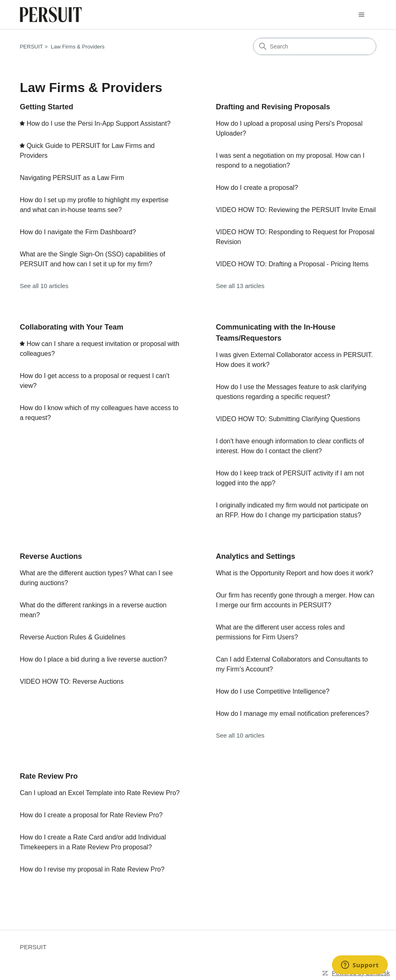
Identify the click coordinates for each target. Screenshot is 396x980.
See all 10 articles (44, 286)
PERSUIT (31, 47)
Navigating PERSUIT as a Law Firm (72, 178)
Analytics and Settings (255, 556)
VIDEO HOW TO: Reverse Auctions (72, 681)
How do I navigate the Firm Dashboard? (78, 232)
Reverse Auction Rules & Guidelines (73, 637)
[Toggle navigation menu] (362, 15)
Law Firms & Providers (78, 47)
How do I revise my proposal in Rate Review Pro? (92, 869)
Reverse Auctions (51, 556)
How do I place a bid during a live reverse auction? (93, 659)
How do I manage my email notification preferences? (292, 714)
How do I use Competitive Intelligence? (273, 691)
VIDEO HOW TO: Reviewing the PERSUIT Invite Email (296, 210)
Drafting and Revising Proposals (273, 107)
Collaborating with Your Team (71, 327)
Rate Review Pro (49, 776)
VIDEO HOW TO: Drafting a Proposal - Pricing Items (292, 264)
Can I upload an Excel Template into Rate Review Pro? (100, 793)
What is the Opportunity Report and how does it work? (294, 573)
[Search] (315, 46)
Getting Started (46, 107)
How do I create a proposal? (257, 188)
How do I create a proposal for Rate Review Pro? (91, 815)
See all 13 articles (240, 286)
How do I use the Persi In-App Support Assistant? (99, 123)
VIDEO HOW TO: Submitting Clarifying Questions (288, 419)
